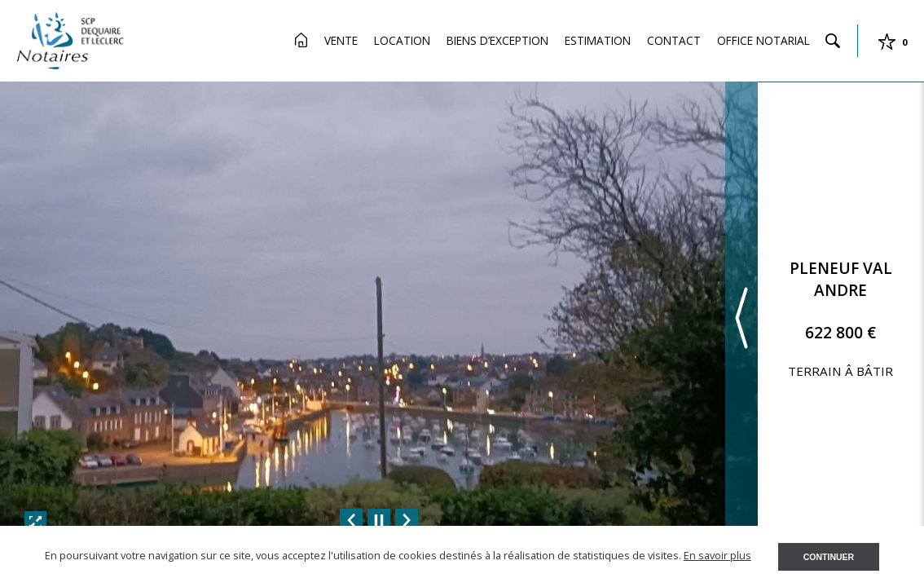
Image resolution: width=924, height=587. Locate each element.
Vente (341, 40)
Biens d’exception (497, 40)
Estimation (598, 40)
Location (402, 40)
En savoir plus (717, 555)
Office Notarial (763, 40)
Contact (674, 40)
